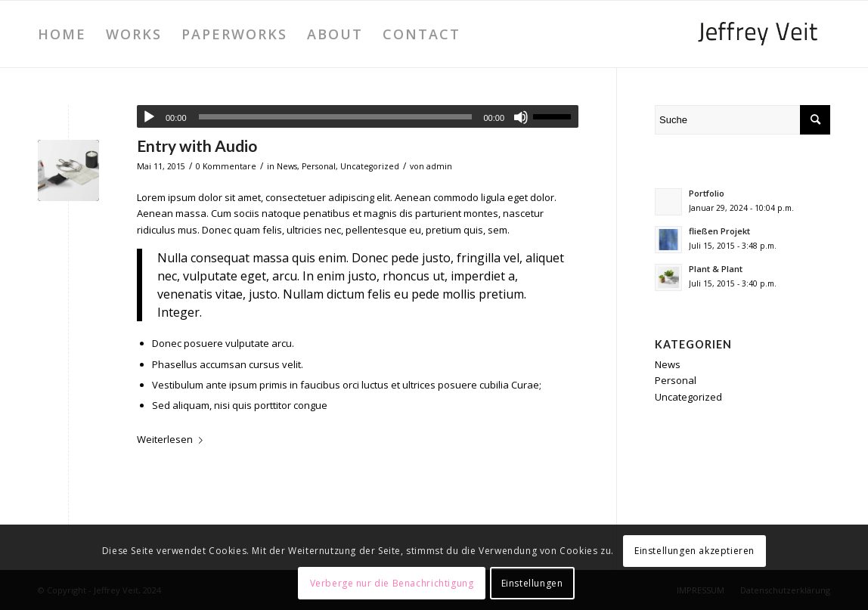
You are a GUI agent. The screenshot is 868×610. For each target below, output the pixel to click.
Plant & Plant (716, 269)
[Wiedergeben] (149, 117)
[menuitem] (62, 34)
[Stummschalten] (521, 117)
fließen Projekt (719, 231)
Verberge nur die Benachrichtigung (392, 583)
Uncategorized (370, 166)
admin (439, 166)
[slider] (335, 117)
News (287, 166)
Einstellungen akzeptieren (694, 551)
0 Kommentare (226, 166)
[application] (358, 116)
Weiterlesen (173, 439)
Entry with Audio (197, 146)
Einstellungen (532, 583)
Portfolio (707, 193)
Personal (319, 166)
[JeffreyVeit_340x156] (758, 34)
